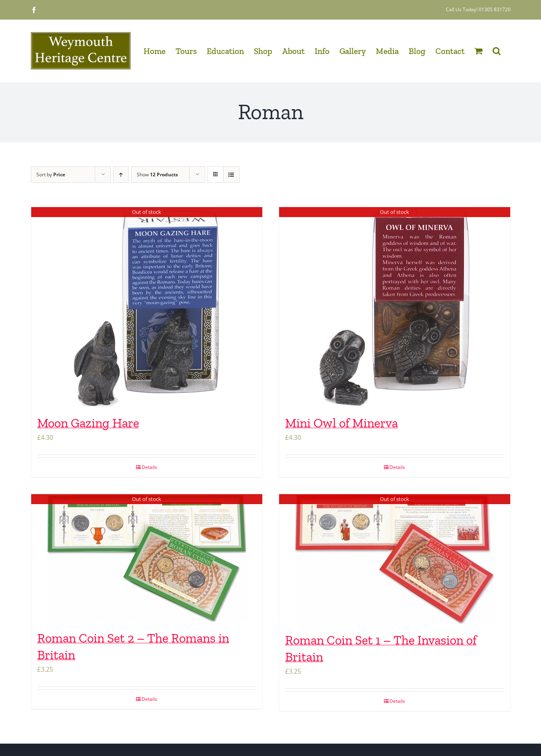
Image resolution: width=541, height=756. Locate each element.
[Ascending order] (121, 175)
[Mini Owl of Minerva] (395, 307)
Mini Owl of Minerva (341, 423)
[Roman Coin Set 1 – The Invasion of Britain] (395, 559)
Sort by (51, 175)
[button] (497, 51)
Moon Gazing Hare (88, 423)
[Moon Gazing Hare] (147, 307)
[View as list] (231, 175)
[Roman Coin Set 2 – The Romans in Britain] (147, 558)
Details (149, 467)
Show (157, 175)
